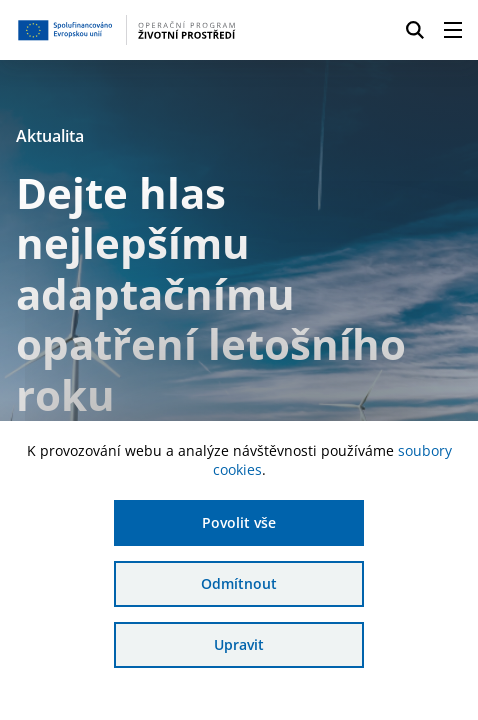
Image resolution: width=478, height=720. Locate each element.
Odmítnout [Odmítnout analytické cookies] (239, 583)
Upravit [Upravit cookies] (239, 644)
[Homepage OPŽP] (126, 30)
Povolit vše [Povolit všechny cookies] (239, 522)
